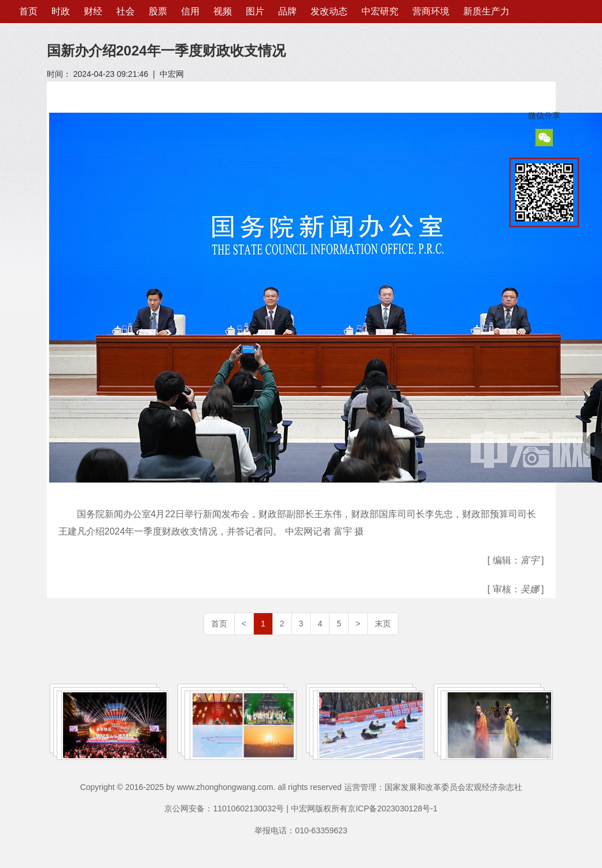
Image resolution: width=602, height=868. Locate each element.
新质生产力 (486, 11)
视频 (223, 11)
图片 (255, 11)
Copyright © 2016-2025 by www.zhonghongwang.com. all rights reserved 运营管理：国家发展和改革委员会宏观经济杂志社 (301, 787)
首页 (28, 11)
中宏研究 (380, 11)
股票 (158, 11)
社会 (125, 11)
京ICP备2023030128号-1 (393, 808)
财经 (93, 11)
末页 (383, 624)
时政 (61, 11)
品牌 (287, 11)
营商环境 (431, 11)
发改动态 (329, 11)
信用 (190, 11)
